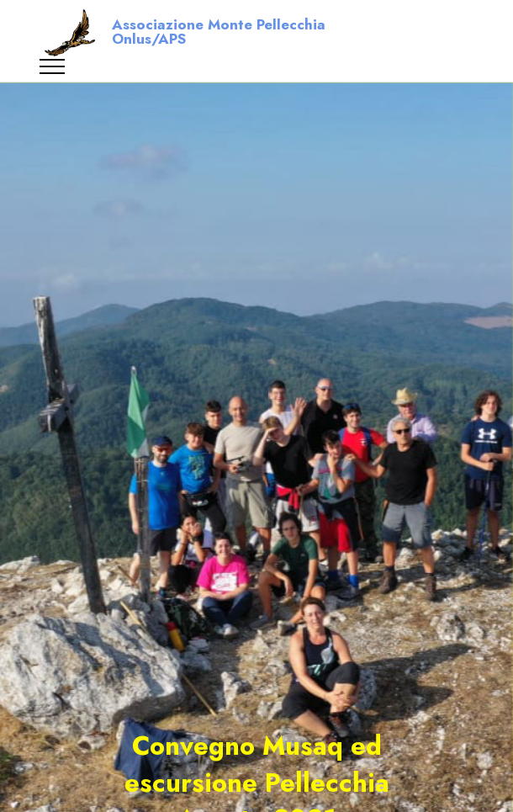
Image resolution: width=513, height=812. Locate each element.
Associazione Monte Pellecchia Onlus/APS (219, 32)
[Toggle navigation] (53, 66)
